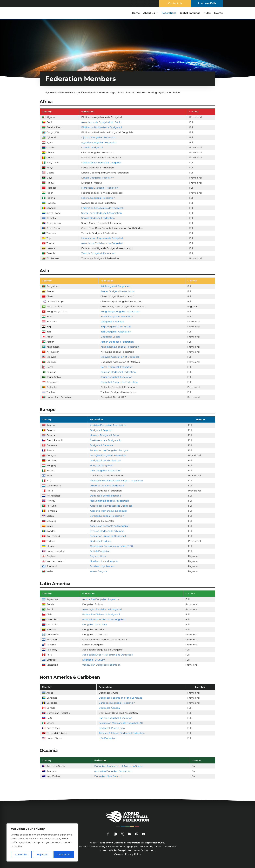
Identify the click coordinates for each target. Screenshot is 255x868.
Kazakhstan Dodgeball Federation (120, 347)
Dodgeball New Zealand (108, 776)
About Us (149, 13)
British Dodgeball (100, 551)
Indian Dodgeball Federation (117, 317)
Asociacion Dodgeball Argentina (101, 599)
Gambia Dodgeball (92, 147)
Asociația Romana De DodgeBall (109, 511)
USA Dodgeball (107, 738)
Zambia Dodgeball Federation (98, 253)
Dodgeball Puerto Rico (112, 728)
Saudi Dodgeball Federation (116, 377)
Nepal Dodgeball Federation (116, 367)
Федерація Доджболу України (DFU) (112, 546)
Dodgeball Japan (110, 337)
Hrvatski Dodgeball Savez (104, 435)
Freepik (122, 850)
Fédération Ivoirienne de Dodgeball (101, 163)
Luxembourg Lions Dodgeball (107, 486)
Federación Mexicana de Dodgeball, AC (121, 723)
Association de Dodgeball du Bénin (101, 122)
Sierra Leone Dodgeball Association (101, 213)
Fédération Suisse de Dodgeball (108, 536)
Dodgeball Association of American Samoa (119, 766)
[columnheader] (60, 111)
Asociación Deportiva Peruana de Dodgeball (107, 655)
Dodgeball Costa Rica (95, 624)
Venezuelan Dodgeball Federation (101, 665)
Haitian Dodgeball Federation (115, 718)
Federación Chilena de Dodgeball (101, 614)
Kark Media (112, 847)
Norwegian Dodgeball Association (109, 501)
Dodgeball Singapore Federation (119, 382)
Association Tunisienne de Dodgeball (102, 243)
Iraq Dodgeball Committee (116, 327)
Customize (21, 855)
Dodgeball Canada (109, 708)
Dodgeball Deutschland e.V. (106, 460)
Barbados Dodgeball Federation (117, 703)
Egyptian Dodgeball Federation (99, 142)
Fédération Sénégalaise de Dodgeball (102, 208)
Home (136, 13)
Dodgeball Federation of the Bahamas (120, 698)
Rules (207, 13)
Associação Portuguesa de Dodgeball (111, 506)
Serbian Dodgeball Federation (107, 516)
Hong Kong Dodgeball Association (120, 311)
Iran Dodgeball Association (116, 332)
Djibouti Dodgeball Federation (99, 137)
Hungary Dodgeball (101, 465)
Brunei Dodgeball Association (117, 291)
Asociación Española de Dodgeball (110, 526)
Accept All (64, 855)
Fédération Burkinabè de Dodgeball (102, 127)
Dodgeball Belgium (101, 430)
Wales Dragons (99, 571)
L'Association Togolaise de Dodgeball (102, 238)
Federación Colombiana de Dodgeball (104, 619)
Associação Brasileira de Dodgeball (102, 609)
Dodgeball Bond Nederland (105, 496)
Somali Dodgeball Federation (98, 218)
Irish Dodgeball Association (106, 470)
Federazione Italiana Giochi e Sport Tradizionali (116, 481)
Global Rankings (190, 13)
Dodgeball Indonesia (112, 322)
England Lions (98, 556)
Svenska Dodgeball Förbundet (107, 531)
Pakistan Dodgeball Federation (118, 372)
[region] (42, 842)
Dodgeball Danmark (102, 445)
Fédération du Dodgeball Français (109, 450)
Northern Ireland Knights (104, 561)
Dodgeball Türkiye (100, 541)
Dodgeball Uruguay (94, 660)
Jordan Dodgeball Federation (117, 342)
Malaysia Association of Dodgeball (120, 357)
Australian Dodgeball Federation (113, 771)
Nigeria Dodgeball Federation (98, 198)
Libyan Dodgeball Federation (98, 178)
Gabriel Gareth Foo (165, 847)
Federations (169, 13)
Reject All (43, 855)
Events (218, 13)
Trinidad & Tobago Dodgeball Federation (122, 733)
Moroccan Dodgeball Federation (100, 188)
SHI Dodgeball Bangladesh (116, 286)
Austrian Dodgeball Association (108, 425)
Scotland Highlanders (102, 566)
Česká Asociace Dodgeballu (106, 440)
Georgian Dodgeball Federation (108, 455)
